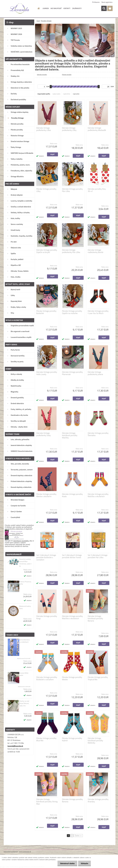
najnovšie (76, 94)
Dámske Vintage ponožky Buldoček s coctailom (47, 678)
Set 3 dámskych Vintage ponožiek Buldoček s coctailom (46, 557)
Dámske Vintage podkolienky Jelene (95, 373)
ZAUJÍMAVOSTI (77, 8)
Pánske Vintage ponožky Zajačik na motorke (72, 312)
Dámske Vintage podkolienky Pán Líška (71, 251)
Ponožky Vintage (46, 21)
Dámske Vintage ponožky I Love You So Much (98, 312)
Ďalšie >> (78, 836)
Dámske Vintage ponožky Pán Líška (72, 190)
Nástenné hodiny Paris (25, 607)
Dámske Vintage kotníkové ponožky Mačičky (70, 435)
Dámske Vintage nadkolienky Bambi (95, 251)
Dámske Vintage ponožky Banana (72, 800)
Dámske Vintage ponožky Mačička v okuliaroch (98, 495)
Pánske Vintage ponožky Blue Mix (46, 739)
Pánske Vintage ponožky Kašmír (72, 739)
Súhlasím (84, 863)
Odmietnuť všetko (67, 863)
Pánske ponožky (67, 75)
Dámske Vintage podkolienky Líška (44, 129)
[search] (104, 8)
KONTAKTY (67, 8)
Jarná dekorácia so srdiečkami (24, 641)
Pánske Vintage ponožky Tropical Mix (98, 678)
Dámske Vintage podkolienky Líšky (69, 129)
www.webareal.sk (25, 852)
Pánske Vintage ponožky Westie (72, 678)
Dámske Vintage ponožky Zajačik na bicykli (47, 251)
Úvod (38, 21)
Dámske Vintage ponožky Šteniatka (98, 434)
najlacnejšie (56, 94)
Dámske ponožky (42, 75)
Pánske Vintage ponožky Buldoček (46, 312)
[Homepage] (38, 8)
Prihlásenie (96, 2)
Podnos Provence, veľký (25, 583)
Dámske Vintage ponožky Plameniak (72, 373)
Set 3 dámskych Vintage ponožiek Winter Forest (72, 556)
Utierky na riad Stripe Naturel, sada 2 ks (24, 703)
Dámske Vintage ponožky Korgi (47, 617)
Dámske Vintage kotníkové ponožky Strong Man (47, 802)
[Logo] (20, 8)
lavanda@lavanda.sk (15, 746)
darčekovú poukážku (21, 541)
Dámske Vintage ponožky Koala (72, 495)
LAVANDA (46, 8)
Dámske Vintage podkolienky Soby (43, 434)
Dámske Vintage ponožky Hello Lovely (47, 373)
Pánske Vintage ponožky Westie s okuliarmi (46, 495)
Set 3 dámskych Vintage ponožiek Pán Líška (98, 556)
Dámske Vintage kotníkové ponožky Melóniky (95, 741)
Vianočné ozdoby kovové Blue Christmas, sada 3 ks (25, 563)
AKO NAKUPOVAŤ (56, 8)
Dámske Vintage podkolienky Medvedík (97, 129)
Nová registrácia (107, 2)
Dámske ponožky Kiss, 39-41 (97, 190)
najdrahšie (67, 94)
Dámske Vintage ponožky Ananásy (98, 800)
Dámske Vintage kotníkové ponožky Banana (95, 618)
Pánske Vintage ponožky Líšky (46, 190)
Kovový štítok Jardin (24, 674)
